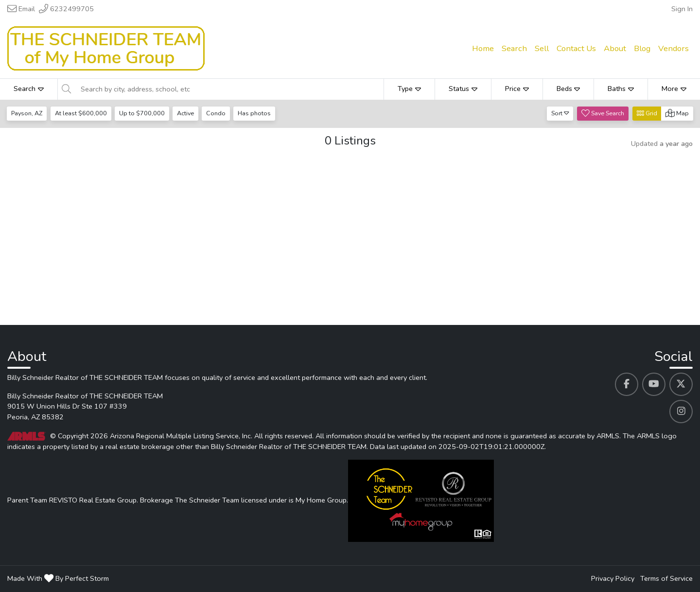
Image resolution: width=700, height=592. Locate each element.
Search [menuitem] (514, 48)
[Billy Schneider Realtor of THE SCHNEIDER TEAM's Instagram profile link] (681, 412)
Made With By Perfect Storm (58, 578)
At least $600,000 (81, 113)
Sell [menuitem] (542, 48)
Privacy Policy (613, 578)
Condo (218, 113)
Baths (621, 89)
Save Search (603, 113)
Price (517, 89)
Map (677, 113)
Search (29, 89)
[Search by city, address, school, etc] (229, 89)
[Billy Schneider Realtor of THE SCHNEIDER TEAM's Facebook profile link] (627, 384)
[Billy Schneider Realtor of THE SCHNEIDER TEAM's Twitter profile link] (681, 384)
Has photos (257, 113)
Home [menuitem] (483, 48)
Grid (647, 113)
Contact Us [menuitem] (576, 48)
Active (187, 113)
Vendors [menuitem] (674, 48)
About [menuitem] (615, 48)
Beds (569, 89)
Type (409, 89)
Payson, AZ (27, 113)
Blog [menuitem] (642, 48)
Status (463, 89)
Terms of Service (666, 578)
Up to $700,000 (143, 113)
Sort (560, 113)
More (674, 89)
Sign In (682, 9)
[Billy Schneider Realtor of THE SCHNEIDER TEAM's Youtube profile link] (654, 384)
